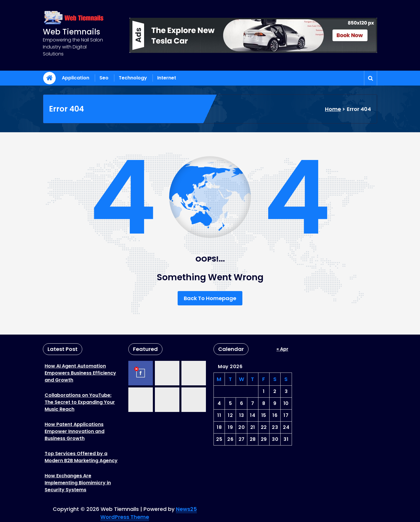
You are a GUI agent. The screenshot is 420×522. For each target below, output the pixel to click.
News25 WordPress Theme (149, 513)
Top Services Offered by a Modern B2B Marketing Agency (81, 457)
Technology (133, 78)
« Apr (282, 349)
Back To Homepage (210, 298)
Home (333, 109)
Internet (167, 78)
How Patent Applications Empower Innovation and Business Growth (75, 431)
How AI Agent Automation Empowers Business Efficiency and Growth (80, 373)
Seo (104, 78)
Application (76, 78)
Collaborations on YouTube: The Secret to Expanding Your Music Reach (80, 402)
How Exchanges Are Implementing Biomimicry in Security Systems (78, 483)
